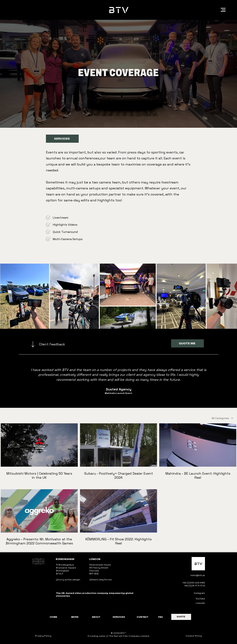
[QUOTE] (181, 617)
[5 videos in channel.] (118, 485)
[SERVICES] (62, 139)
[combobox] (222, 418)
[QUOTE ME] (187, 343)
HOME (54, 617)
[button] (223, 10)
